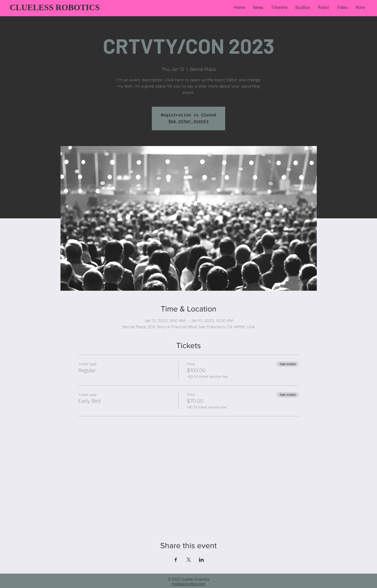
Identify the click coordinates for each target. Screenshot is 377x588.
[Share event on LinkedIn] (201, 560)
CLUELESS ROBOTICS (55, 7)
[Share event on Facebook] (176, 560)
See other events (188, 122)
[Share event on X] (189, 560)
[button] (303, 7)
